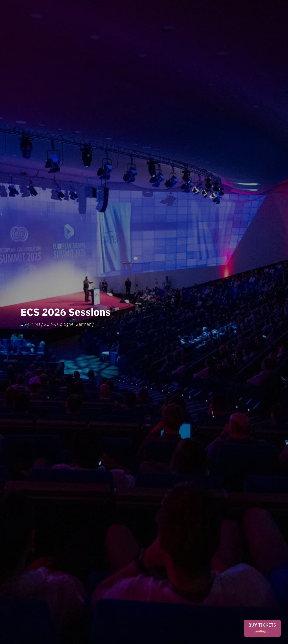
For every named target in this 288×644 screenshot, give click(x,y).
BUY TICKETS (262, 628)
